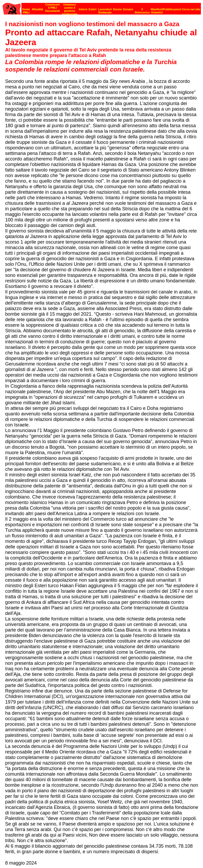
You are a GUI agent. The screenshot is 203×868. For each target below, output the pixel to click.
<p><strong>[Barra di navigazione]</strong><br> (102, 7)
